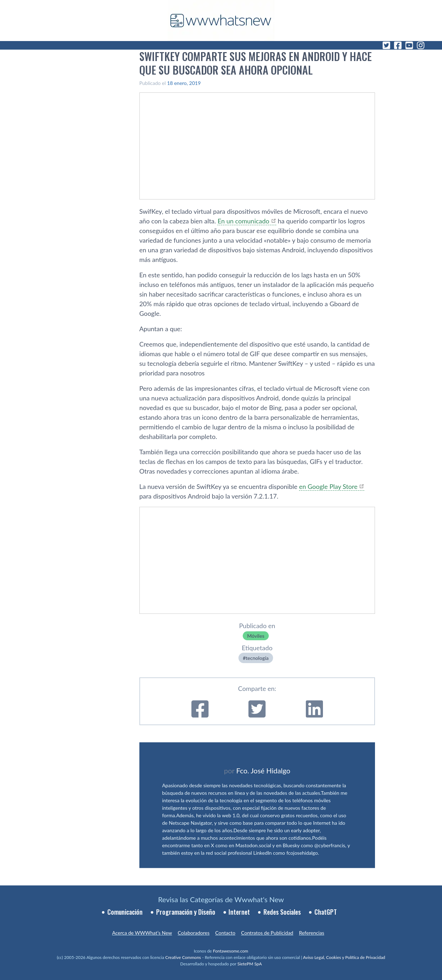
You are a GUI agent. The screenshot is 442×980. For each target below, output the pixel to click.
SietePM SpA (250, 964)
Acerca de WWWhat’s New (142, 933)
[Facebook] (398, 45)
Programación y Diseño (186, 912)
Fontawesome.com (230, 951)
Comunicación (125, 912)
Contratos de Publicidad (267, 933)
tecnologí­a (257, 658)
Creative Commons (183, 957)
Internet (239, 912)
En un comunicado (243, 221)
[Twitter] (386, 45)
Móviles (256, 636)
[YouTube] (409, 45)
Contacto (225, 933)
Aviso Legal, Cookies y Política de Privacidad (344, 957)
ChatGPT (326, 912)
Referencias (312, 933)
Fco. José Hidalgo (263, 771)
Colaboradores (194, 933)
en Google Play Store (328, 486)
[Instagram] (421, 45)
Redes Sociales (282, 912)
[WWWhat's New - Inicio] (221, 21)
